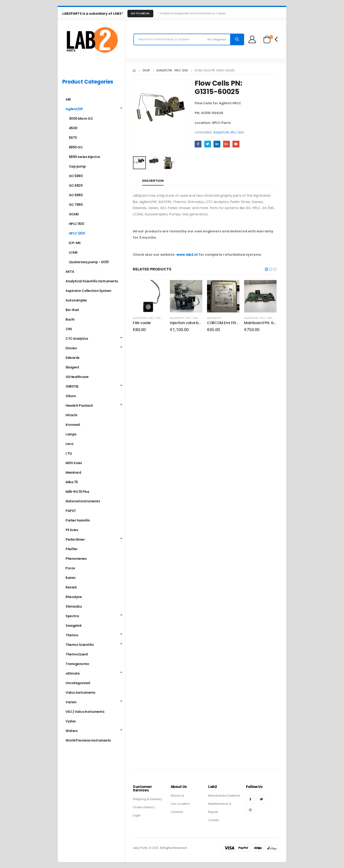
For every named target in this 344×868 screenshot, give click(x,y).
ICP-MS (75, 243)
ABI (68, 99)
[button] (267, 269)
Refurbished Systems (224, 796)
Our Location (180, 804)
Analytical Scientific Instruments (92, 281)
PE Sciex (72, 530)
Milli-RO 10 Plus (77, 492)
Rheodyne (74, 597)
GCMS (74, 214)
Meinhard (73, 472)
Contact (177, 812)
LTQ (69, 453)
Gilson (71, 396)
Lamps (71, 434)
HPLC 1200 (237, 132)
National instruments (83, 501)
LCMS (73, 252)
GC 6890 (76, 195)
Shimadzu (74, 606)
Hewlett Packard (79, 406)
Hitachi (71, 415)
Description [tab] (153, 181)
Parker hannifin (78, 520)
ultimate (73, 673)
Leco (69, 444)
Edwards (73, 358)
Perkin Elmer (75, 539)
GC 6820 (76, 185)
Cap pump (77, 166)
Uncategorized (78, 683)
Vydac (71, 721)
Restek (71, 587)
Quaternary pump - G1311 (89, 262)
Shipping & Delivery (147, 799)
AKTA (70, 272)
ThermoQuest (77, 654)
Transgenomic (77, 664)
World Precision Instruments (88, 740)
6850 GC (76, 147)
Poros (70, 568)
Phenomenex (76, 559)
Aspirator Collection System (88, 291)
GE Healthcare (77, 377)
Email (236, 144)
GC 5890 (76, 176)
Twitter (208, 144)
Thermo (72, 635)
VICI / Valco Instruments (85, 712)
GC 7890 (76, 205)
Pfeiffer (72, 549)
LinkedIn (217, 144)
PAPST (71, 511)
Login (137, 815)
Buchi (70, 319)
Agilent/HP (221, 132)
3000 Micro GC (81, 119)
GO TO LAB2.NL (140, 13)
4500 (73, 128)
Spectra (72, 616)
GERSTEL (72, 386)
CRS (69, 329)
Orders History (144, 807)
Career (214, 820)
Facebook (198, 144)
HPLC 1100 (154, 318)
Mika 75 (72, 482)
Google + (226, 144)
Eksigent (72, 367)
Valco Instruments (81, 693)
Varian (71, 702)
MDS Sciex (74, 463)
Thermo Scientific (80, 645)
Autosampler (76, 300)
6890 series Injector (85, 157)
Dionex (71, 348)
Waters (72, 731)
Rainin (70, 578)
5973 (73, 138)
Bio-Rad (72, 310)
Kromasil (73, 425)
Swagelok (74, 626)
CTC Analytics (77, 339)
